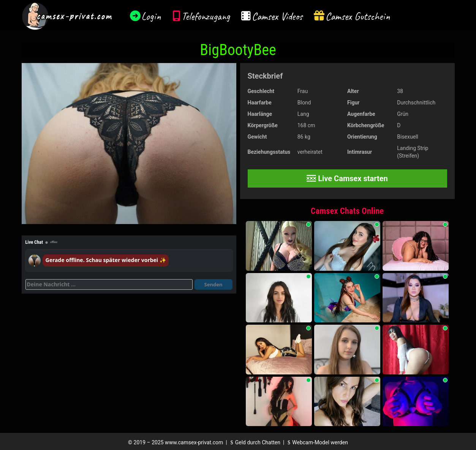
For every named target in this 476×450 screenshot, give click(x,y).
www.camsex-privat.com (194, 442)
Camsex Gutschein (358, 16)
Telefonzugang (206, 16)
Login (151, 16)
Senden (213, 284)
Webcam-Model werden (317, 442)
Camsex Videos (277, 16)
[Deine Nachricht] (109, 284)
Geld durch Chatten (254, 442)
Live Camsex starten (347, 178)
